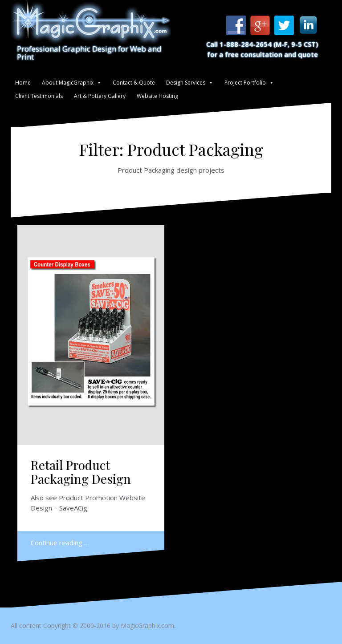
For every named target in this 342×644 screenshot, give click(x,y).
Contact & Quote (134, 83)
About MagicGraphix (68, 83)
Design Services (186, 83)
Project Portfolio (245, 83)
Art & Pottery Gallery (100, 96)
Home (23, 83)
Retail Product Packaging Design (81, 472)
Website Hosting (157, 96)
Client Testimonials (39, 96)
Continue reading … (60, 543)
